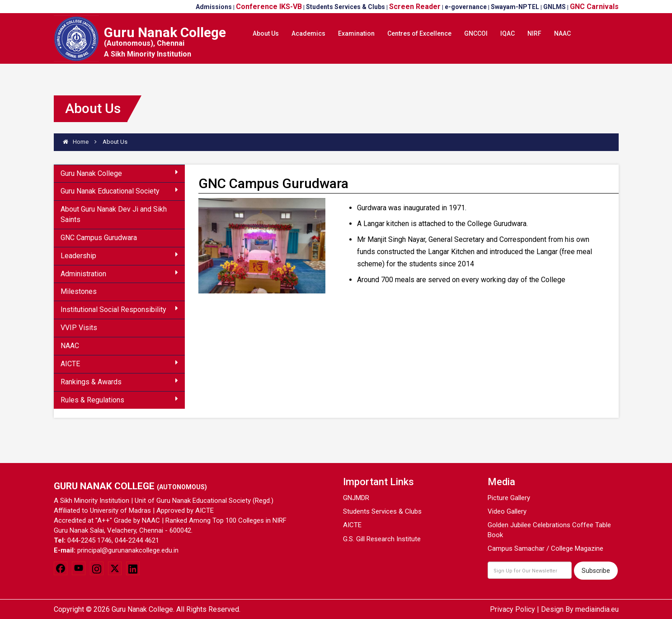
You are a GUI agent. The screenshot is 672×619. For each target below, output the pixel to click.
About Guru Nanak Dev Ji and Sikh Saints (114, 214)
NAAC (70, 346)
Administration (119, 274)
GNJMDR (356, 498)
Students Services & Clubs (382, 511)
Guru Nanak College (119, 173)
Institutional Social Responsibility (119, 309)
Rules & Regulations (119, 400)
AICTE (119, 364)
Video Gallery (507, 511)
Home (76, 142)
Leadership (119, 255)
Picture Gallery (509, 498)
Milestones (79, 291)
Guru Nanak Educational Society (119, 191)
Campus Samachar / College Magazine (545, 548)
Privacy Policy (512, 609)
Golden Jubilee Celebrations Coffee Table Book (549, 530)
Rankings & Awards (119, 382)
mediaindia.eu (597, 609)
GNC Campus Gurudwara (99, 238)
